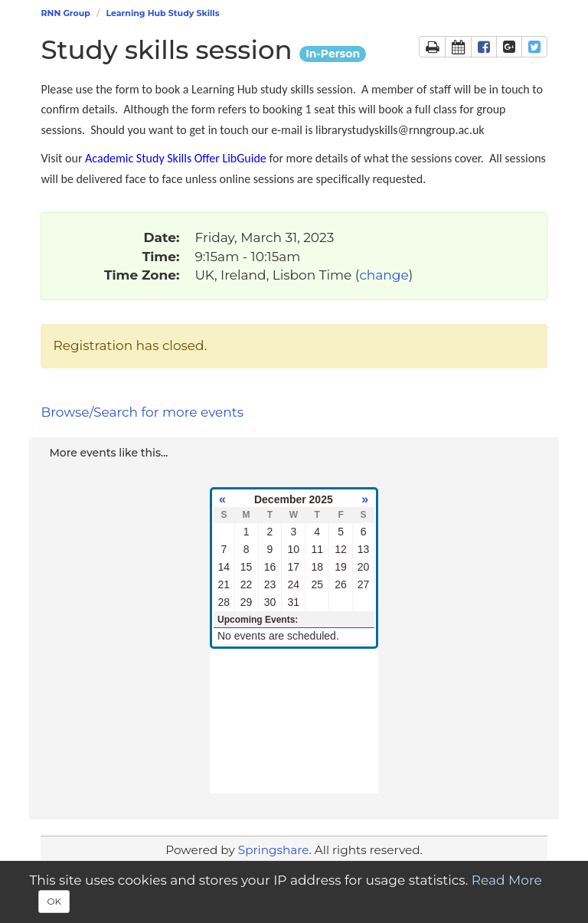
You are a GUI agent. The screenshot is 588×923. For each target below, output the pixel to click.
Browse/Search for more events (142, 412)
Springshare (274, 850)
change (384, 275)
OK (54, 901)
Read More (507, 880)
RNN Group (65, 13)
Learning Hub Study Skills (162, 13)
